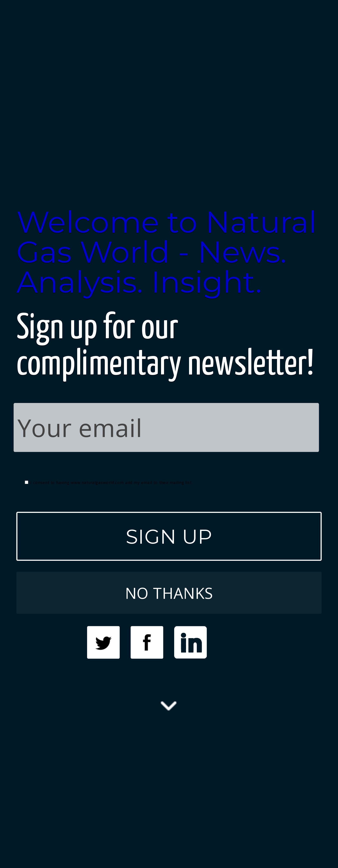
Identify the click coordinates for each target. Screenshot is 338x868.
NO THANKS (169, 593)
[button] (169, 252)
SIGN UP (169, 536)
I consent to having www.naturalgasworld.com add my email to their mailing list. (109, 482)
